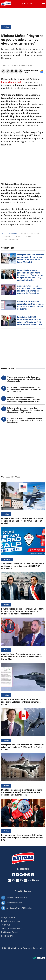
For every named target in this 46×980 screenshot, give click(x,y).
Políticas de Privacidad (11, 932)
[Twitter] (17, 875)
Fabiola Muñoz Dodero (13, 82)
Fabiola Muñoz (7, 236)
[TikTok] (33, 875)
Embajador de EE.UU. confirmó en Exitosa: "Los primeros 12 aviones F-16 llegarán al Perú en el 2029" (30, 321)
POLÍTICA (28, 236)
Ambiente (24, 233)
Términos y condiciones (11, 929)
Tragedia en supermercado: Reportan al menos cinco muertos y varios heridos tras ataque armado (25, 379)
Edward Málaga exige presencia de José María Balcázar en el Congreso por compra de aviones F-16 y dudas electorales (30, 275)
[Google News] (29, 875)
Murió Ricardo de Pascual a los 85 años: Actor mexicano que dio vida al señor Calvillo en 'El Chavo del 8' (26, 389)
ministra (19, 236)
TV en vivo (6, 925)
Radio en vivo (7, 936)
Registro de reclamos (10, 921)
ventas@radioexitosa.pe (17, 897)
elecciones (35, 233)
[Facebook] (14, 875)
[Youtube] (21, 875)
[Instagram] (25, 875)
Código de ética (8, 917)
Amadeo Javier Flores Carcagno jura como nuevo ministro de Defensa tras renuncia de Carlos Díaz (30, 290)
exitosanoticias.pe (14, 903)
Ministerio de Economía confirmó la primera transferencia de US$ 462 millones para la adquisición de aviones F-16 (22, 792)
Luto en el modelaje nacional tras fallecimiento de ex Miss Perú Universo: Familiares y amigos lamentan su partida (24, 400)
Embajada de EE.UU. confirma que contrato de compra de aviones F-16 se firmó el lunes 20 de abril (31, 258)
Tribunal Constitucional (10, 239)
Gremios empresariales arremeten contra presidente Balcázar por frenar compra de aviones (31, 305)
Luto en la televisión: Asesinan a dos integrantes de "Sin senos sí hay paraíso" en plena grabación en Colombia (25, 410)
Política (6, 27)
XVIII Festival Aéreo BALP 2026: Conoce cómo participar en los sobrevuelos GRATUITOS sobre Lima (23, 566)
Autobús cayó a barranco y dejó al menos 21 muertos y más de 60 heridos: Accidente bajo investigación (26, 420)
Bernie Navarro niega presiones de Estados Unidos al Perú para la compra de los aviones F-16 (22, 838)
